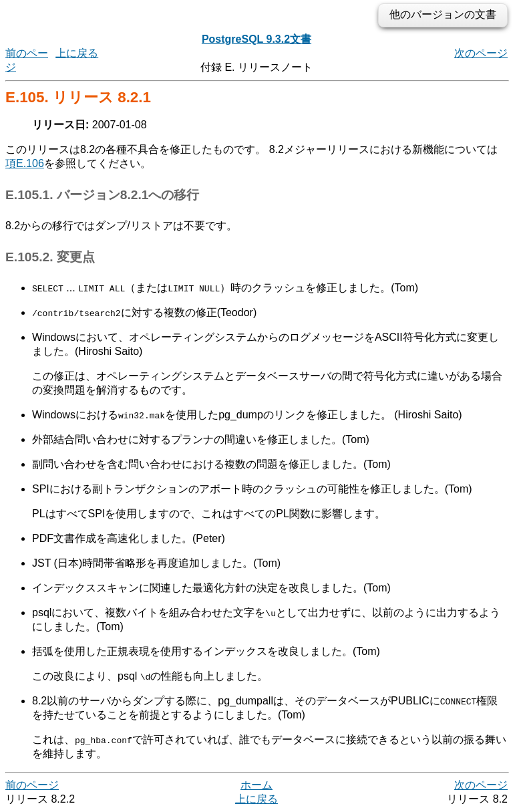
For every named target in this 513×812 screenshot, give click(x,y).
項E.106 (25, 163)
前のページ (32, 785)
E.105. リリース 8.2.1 (78, 97)
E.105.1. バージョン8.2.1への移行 (102, 195)
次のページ (481, 53)
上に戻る (77, 53)
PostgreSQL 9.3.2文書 (256, 39)
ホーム (256, 785)
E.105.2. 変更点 (50, 257)
